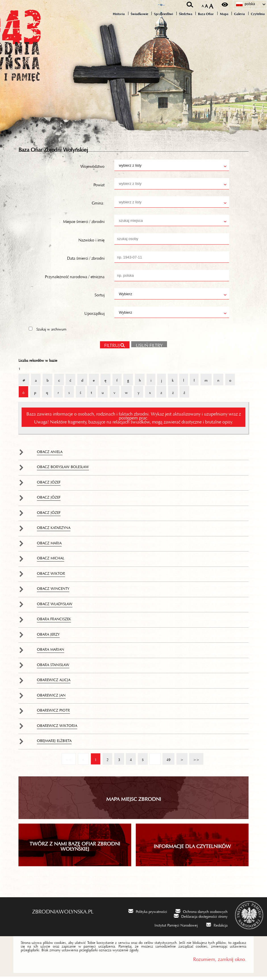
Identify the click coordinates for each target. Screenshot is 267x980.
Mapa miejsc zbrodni (134, 801)
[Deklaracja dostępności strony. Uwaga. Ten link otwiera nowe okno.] (201, 919)
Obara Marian (51, 652)
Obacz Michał (51, 561)
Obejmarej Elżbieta (54, 743)
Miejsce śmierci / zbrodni (84, 224)
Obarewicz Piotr (53, 713)
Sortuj (100, 297)
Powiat (99, 187)
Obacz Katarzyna (54, 530)
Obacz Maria (49, 545)
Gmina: (98, 205)
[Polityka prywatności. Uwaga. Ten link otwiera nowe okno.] (148, 914)
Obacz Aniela (50, 454)
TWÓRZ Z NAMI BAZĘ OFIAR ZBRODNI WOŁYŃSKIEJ (75, 848)
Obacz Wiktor (51, 576)
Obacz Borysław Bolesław (63, 469)
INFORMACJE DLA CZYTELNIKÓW (192, 848)
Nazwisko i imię (91, 242)
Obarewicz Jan (51, 698)
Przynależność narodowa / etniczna (75, 279)
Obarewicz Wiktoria (57, 728)
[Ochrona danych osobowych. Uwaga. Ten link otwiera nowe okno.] (202, 914)
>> (194, 760)
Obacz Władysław (55, 606)
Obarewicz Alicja (54, 682)
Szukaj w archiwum (51, 332)
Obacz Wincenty (53, 591)
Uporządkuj (94, 316)
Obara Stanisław (53, 667)
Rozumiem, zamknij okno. (220, 961)
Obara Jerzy (48, 637)
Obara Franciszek (54, 621)
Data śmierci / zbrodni (86, 260)
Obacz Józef (49, 485)
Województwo (92, 169)
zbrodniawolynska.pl (63, 913)
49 (166, 760)
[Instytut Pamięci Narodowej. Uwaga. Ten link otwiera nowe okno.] (172, 928)
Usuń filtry (147, 347)
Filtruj (112, 348)
